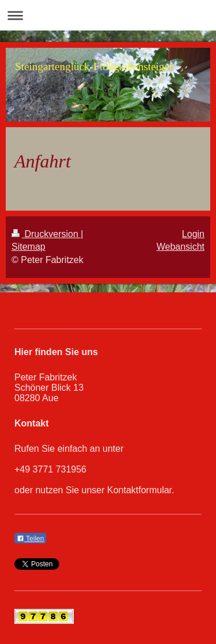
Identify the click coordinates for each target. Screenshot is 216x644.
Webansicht (181, 247)
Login (193, 234)
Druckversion (46, 234)
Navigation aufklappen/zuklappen (108, 15)
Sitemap (29, 247)
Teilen (30, 539)
